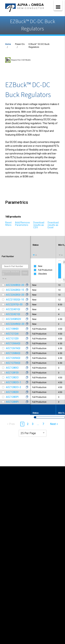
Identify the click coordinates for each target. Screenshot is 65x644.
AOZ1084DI (12, 329)
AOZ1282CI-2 (13, 387)
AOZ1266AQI (13, 343)
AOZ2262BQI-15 (15, 290)
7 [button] (43, 424)
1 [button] (22, 424)
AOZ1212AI (12, 334)
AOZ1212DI (12, 339)
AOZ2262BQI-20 (15, 295)
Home (8, 44)
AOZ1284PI (12, 402)
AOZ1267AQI (13, 348)
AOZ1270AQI (13, 363)
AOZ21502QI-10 (15, 300)
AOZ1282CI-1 (13, 382)
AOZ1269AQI (13, 358)
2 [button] (28, 424)
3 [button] (33, 424)
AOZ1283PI (12, 397)
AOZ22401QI (13, 309)
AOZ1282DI (12, 392)
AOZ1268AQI (13, 353)
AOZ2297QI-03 (14, 304)
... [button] (38, 424)
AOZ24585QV (13, 319)
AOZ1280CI (12, 368)
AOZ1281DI (12, 373)
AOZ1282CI (12, 377)
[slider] (60, 262)
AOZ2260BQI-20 (15, 285)
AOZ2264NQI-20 (15, 324)
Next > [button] (54, 424)
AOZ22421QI (13, 314)
